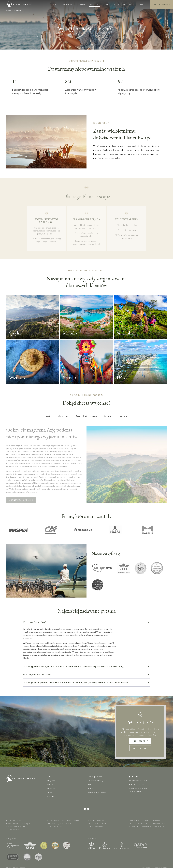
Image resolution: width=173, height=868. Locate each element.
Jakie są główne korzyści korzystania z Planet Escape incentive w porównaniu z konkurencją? (86, 667)
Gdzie (52, 4)
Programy (64, 4)
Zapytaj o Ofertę (160, 4)
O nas (103, 4)
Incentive (91, 4)
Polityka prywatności (97, 795)
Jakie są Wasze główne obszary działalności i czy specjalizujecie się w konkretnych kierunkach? (86, 683)
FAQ (90, 787)
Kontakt (124, 4)
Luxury (78, 4)
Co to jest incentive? (86, 623)
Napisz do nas (140, 751)
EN (137, 4)
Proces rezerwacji (96, 783)
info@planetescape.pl (138, 783)
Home (8, 10)
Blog (113, 4)
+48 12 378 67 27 (140, 743)
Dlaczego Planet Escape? (86, 675)
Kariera (91, 791)
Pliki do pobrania (95, 779)
